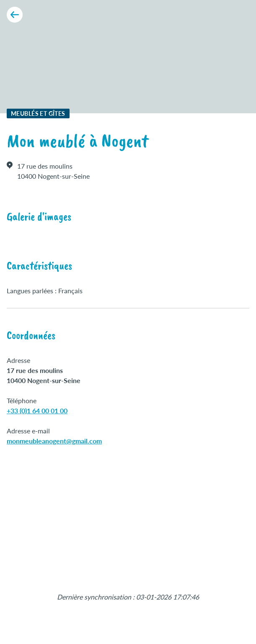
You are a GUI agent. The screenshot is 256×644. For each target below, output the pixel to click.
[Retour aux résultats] (15, 15)
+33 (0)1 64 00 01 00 (37, 411)
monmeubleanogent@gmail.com (54, 441)
